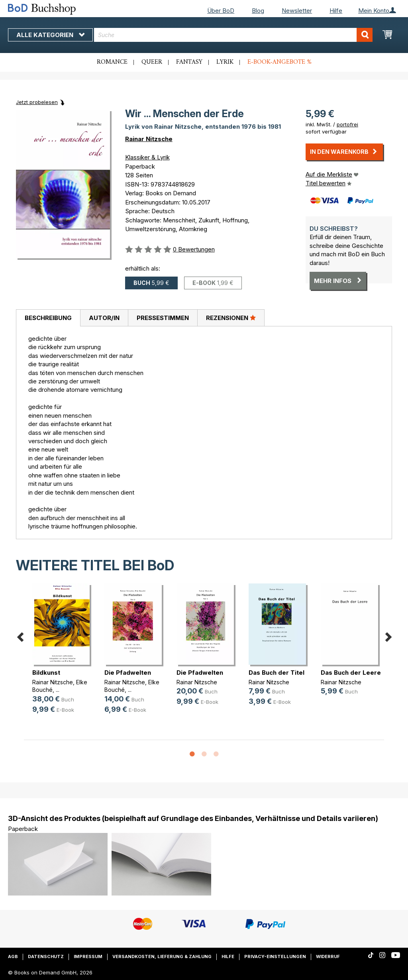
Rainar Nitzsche (149, 139)
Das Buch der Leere (351, 673)
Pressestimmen (163, 318)
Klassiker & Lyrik (147, 157)
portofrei (347, 124)
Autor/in (104, 318)
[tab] (48, 318)
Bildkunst (46, 673)
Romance (112, 62)
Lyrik (225, 62)
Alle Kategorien (50, 35)
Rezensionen (231, 318)
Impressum (88, 956)
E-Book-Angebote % (280, 62)
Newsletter (297, 11)
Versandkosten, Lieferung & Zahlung (162, 956)
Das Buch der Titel (277, 673)
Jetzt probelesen (37, 102)
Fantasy (189, 62)
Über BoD (221, 11)
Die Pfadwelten (128, 673)
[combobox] (233, 35)
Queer (152, 62)
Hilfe (336, 11)
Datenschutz (46, 956)
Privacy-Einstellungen (275, 956)
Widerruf (328, 956)
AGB (13, 956)
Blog (258, 11)
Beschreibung (48, 318)
